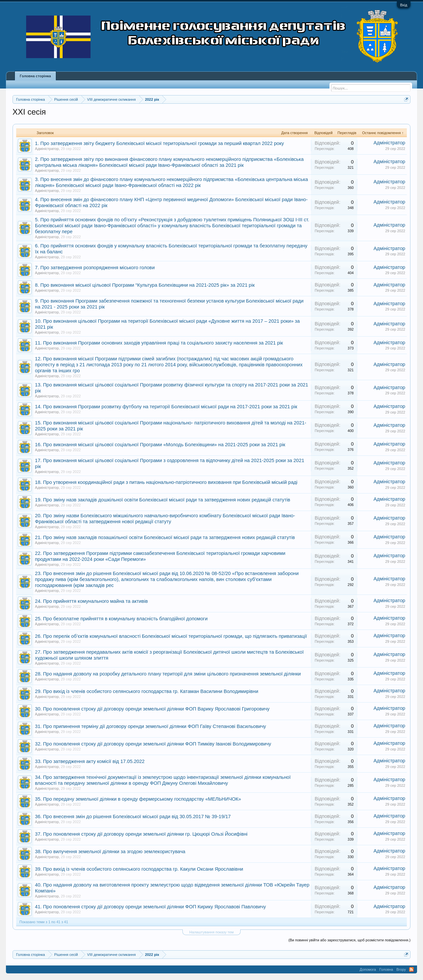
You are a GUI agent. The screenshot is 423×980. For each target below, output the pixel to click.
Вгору (401, 969)
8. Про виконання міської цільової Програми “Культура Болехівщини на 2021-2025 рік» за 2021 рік (145, 285)
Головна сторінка (35, 76)
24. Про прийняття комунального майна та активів (91, 601)
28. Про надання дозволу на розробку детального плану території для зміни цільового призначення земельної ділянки (168, 674)
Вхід (404, 5)
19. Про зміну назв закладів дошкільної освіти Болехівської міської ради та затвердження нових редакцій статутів (163, 500)
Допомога (368, 969)
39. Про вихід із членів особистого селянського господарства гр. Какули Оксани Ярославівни (139, 869)
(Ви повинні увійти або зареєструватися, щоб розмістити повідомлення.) (349, 940)
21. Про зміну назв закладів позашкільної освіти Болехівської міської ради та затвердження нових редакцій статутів (165, 537)
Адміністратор (47, 149)
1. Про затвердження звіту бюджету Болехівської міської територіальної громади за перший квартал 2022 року (159, 143)
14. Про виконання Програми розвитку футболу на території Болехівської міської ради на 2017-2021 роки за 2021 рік (166, 407)
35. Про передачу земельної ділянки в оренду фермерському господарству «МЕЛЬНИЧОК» (138, 799)
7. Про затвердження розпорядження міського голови (95, 268)
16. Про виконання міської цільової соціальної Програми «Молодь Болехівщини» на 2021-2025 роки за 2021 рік (160, 445)
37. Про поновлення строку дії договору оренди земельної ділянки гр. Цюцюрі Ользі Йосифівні (141, 834)
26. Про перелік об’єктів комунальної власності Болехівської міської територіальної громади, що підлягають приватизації (171, 636)
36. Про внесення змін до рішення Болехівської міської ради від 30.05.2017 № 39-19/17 (133, 817)
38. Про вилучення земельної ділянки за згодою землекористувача (110, 852)
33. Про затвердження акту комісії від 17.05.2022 (90, 761)
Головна (386, 969)
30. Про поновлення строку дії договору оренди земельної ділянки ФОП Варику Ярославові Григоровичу (152, 709)
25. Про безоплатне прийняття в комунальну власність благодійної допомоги (121, 619)
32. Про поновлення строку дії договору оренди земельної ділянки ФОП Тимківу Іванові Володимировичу (153, 744)
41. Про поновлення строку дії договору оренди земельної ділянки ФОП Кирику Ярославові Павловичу (151, 907)
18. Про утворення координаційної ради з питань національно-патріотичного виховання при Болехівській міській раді (166, 482)
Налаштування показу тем (211, 932)
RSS (411, 969)
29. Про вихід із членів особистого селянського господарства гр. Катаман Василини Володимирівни (147, 691)
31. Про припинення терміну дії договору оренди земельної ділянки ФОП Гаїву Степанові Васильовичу (151, 726)
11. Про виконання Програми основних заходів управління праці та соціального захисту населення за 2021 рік (159, 343)
